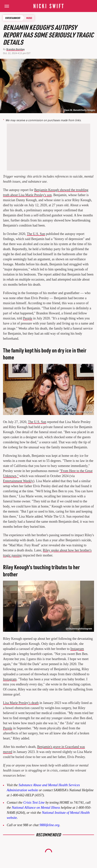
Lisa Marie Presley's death (21, 703)
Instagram (77, 649)
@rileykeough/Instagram (79, 629)
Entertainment (13, 18)
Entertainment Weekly (18, 481)
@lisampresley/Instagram (78, 412)
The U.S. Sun (36, 234)
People (28, 318)
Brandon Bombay (16, 49)
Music (29, 18)
